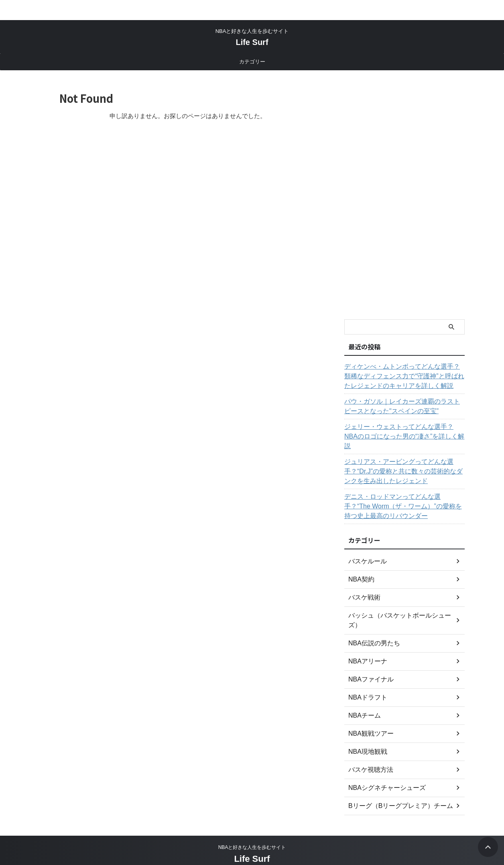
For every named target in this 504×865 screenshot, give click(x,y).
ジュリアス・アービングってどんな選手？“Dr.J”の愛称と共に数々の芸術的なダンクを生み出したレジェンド (402, 462)
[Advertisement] (404, 195)
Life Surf (252, 42)
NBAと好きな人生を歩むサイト (252, 847)
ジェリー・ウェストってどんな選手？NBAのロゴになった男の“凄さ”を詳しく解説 (403, 432)
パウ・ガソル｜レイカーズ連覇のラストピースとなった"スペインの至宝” (403, 406)
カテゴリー (252, 62)
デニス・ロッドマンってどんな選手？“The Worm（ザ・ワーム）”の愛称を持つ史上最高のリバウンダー (403, 497)
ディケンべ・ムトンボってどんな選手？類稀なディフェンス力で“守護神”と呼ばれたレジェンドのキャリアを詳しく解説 (403, 376)
